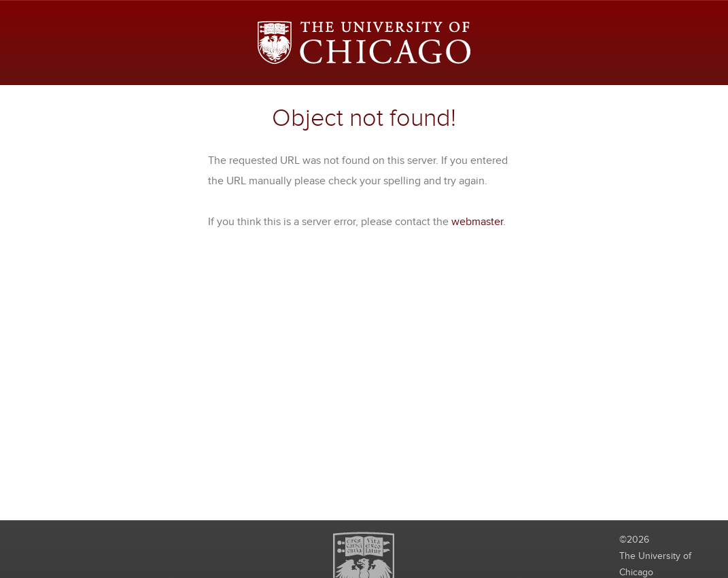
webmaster (477, 222)
